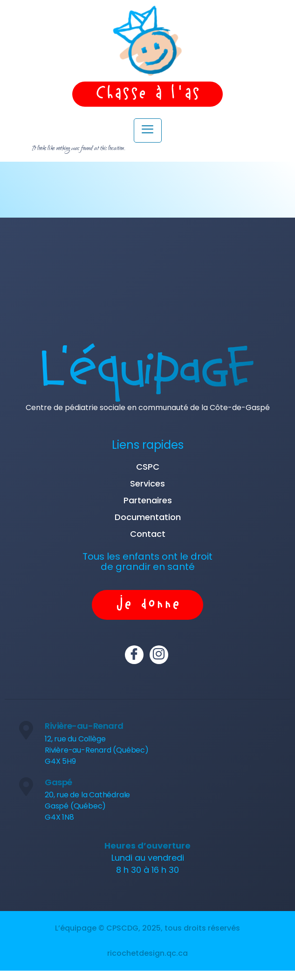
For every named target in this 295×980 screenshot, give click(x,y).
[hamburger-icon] (148, 130)
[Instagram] (159, 655)
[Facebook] (134, 655)
